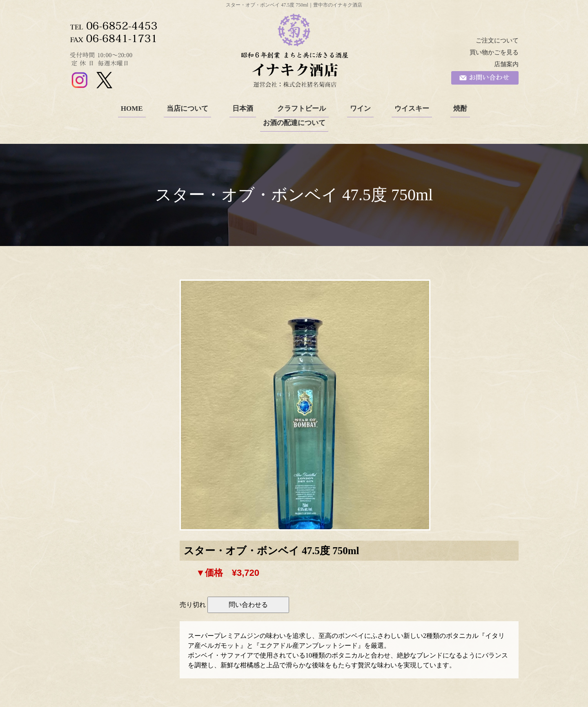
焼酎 (460, 109)
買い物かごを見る (494, 52)
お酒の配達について (294, 123)
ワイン (360, 109)
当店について (187, 109)
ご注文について (497, 40)
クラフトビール (302, 109)
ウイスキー (412, 109)
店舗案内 (506, 64)
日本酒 (243, 109)
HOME (132, 109)
